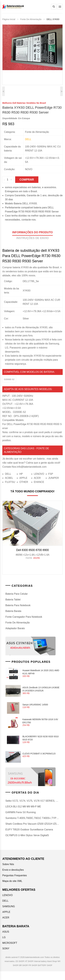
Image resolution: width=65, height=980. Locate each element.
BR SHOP (23, 965)
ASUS (6, 932)
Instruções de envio (32, 238)
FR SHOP (33, 965)
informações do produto (32, 232)
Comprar (27, 180)
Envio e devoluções (13, 870)
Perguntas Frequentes (15, 875)
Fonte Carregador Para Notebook (24, 617)
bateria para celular (17, 594)
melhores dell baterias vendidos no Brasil (24, 103)
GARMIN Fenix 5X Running (21, 812)
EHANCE (39, 482)
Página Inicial (9, 19)
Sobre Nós (8, 864)
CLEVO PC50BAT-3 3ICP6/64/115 (39, 754)
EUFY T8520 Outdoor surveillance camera (29, 830)
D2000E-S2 (9, 379)
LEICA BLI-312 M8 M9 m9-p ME (23, 807)
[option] (32, 532)
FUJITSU (10, 482)
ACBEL (9, 478)
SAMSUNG (9, 906)
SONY (6, 949)
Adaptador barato (15, 628)
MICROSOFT (10, 943)
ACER (37, 478)
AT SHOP (29, 961)
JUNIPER (54, 478)
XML (20, 881)
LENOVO (39, 474)
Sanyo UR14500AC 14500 (35, 705)
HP (21, 474)
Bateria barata (13, 611)
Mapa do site (9, 881)
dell (28, 139)
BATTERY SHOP (45, 965)
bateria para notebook (18, 605)
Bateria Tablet (13, 600)
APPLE (23, 478)
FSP (51, 474)
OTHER (24, 482)
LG (4, 937)
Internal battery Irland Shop (45, 961)
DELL (8, 474)
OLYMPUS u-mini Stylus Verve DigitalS (27, 835)
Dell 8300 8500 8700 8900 (32, 550)
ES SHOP (20, 961)
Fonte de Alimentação (31, 19)
